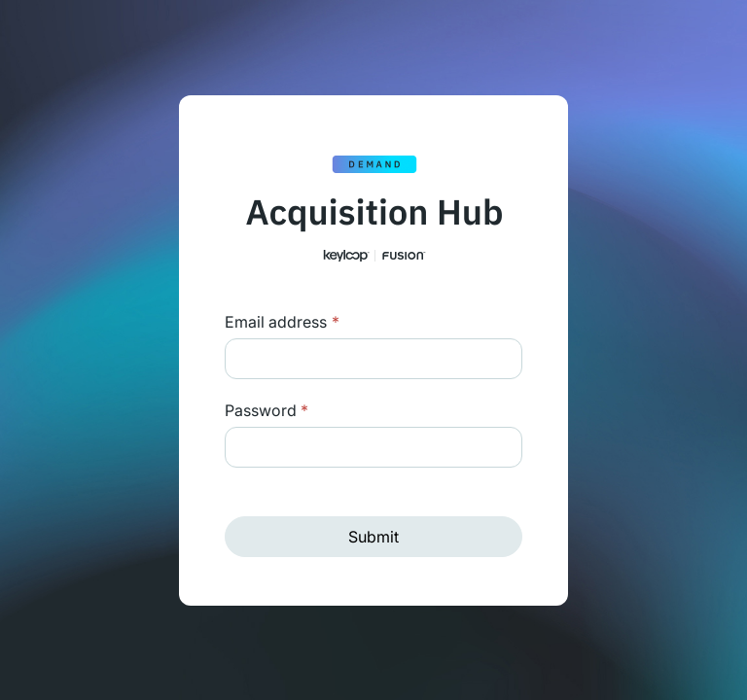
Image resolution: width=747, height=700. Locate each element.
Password (267, 410)
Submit (373, 537)
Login (333, 322)
